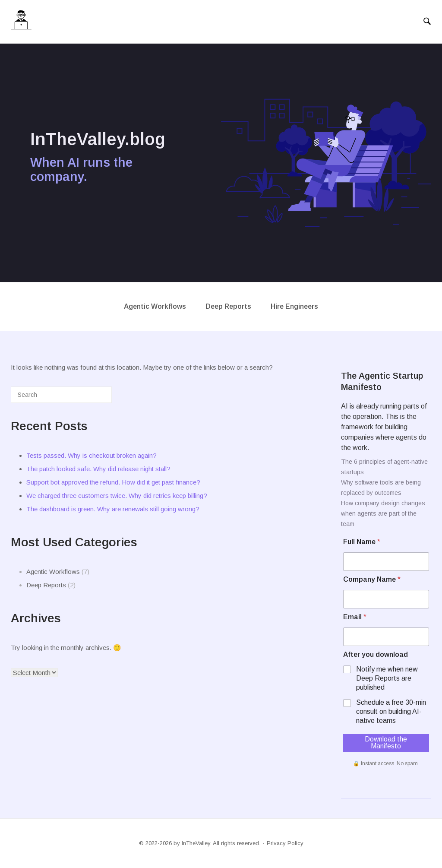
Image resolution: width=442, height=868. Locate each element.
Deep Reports (228, 306)
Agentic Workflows (155, 306)
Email (355, 617)
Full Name (362, 542)
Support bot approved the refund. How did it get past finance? (113, 482)
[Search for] (61, 395)
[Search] (92, 398)
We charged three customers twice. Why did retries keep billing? (117, 496)
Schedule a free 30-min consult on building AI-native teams (391, 711)
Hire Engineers (294, 306)
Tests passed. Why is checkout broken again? (92, 455)
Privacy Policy (285, 843)
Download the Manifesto (386, 743)
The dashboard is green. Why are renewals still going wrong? (113, 509)
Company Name (372, 579)
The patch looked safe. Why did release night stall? (98, 469)
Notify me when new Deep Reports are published (387, 678)
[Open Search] (427, 22)
